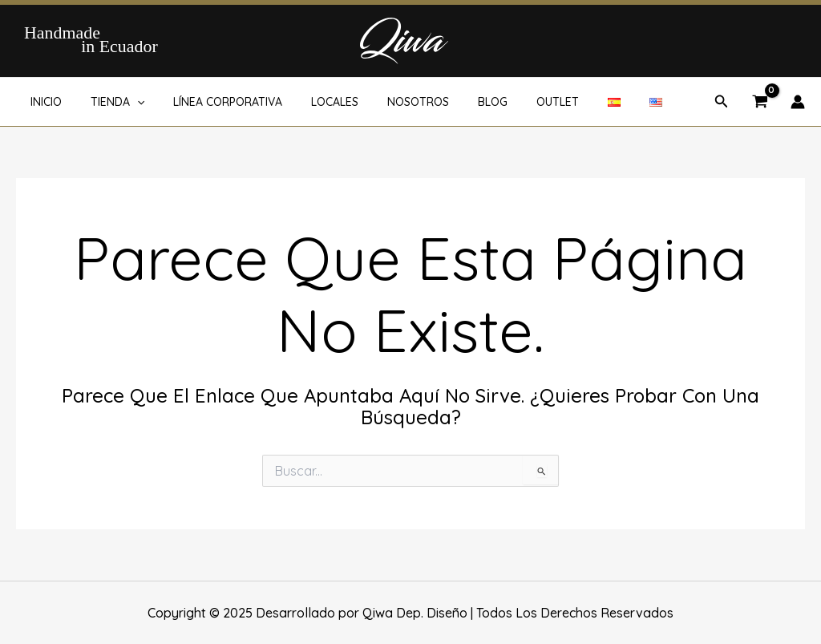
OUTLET (516, 102)
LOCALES (312, 102)
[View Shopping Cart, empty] (760, 103)
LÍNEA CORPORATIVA (212, 102)
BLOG (457, 102)
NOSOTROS (389, 102)
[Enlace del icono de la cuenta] (798, 102)
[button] (722, 102)
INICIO (43, 102)
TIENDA (108, 102)
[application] (127, 102)
